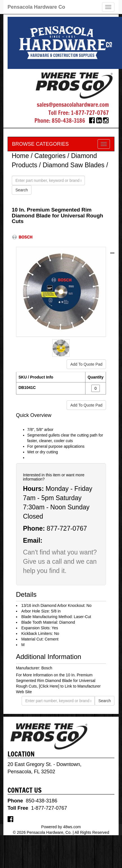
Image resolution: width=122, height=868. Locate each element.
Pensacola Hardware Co (36, 7)
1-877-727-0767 (90, 113)
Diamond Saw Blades (74, 165)
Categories (50, 156)
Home (20, 156)
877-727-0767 (67, 528)
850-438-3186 (68, 121)
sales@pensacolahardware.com (73, 105)
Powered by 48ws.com (61, 827)
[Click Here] (49, 686)
